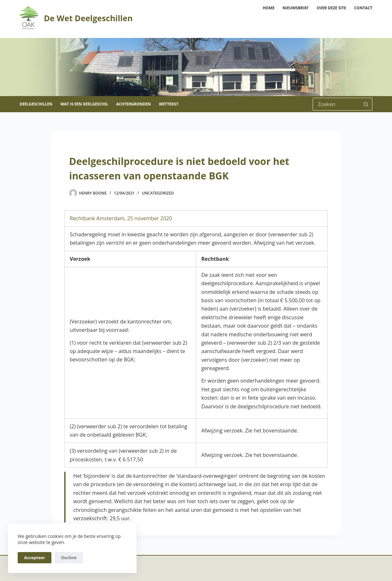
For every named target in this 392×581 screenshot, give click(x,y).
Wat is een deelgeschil (84, 104)
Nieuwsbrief (295, 8)
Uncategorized (158, 193)
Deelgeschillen (36, 104)
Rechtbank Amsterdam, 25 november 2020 (121, 218)
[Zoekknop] (366, 104)
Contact (363, 8)
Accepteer (35, 558)
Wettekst (169, 104)
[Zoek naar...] (336, 104)
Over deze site (331, 8)
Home (269, 8)
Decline (69, 558)
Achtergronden (134, 104)
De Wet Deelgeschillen (88, 18)
